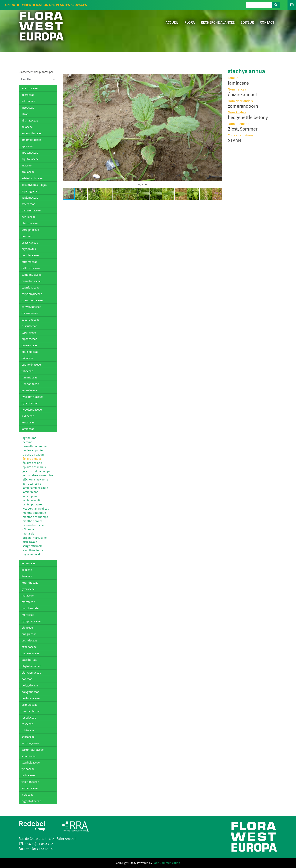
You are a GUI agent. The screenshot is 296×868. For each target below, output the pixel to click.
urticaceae (28, 775)
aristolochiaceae (32, 178)
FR (292, 5)
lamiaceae (28, 429)
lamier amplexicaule (35, 488)
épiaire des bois (32, 463)
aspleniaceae (30, 198)
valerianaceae (30, 782)
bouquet (27, 236)
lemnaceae (28, 563)
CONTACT (267, 22)
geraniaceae (29, 390)
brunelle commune (35, 446)
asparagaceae (30, 191)
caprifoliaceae (30, 288)
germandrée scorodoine (38, 475)
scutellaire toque (33, 550)
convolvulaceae (31, 307)
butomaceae (29, 262)
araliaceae (28, 172)
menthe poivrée (32, 521)
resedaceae (29, 718)
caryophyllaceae (32, 294)
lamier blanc (30, 492)
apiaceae (27, 146)
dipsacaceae (29, 339)
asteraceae (28, 204)
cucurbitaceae (30, 320)
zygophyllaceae (31, 801)
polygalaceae (30, 685)
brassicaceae (30, 243)
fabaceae (27, 371)
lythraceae (28, 589)
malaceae (28, 596)
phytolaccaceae (31, 666)
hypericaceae (30, 403)
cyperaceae (29, 333)
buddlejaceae (30, 255)
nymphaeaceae (31, 621)
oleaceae (27, 628)
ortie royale (30, 542)
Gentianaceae (30, 384)
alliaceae (27, 127)
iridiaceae (28, 416)
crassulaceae (30, 313)
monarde (28, 534)
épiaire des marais (34, 467)
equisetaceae (30, 352)
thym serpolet (31, 554)
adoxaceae (28, 101)
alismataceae (30, 121)
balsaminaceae (31, 210)
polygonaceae (30, 692)
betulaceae (29, 217)
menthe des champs (35, 517)
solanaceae (29, 756)
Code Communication (166, 863)
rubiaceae (28, 730)
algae (25, 114)
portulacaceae (31, 698)
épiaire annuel (32, 459)
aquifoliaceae (30, 159)
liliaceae (27, 570)
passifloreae (29, 660)
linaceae (27, 576)
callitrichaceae (31, 268)
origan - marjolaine (35, 538)
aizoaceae (28, 108)
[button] (66, 127)
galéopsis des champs (36, 471)
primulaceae (29, 705)
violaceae (27, 795)
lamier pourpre (32, 504)
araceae (27, 166)
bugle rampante (33, 450)
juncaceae (28, 422)
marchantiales (31, 608)
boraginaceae (30, 230)
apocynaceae (30, 153)
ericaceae (28, 358)
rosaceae (27, 724)
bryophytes (29, 249)
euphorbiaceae (31, 365)
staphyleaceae (31, 763)
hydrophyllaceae (32, 397)
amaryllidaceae (31, 140)
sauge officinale (32, 546)
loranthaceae (30, 583)
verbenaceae (30, 788)
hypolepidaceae (32, 410)
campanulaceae (32, 275)
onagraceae (29, 634)
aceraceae (28, 95)
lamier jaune (30, 496)
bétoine (27, 442)
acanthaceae (30, 88)
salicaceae (28, 737)
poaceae (27, 679)
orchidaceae (29, 641)
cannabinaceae (31, 281)
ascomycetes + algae (34, 185)
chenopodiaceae (32, 300)
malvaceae (28, 602)
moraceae (28, 615)
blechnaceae (30, 223)
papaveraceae (30, 653)
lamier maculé (31, 500)
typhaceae (28, 769)
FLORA (190, 22)
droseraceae (29, 345)
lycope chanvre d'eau (36, 509)
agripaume (29, 438)
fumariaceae (29, 378)
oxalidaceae (29, 647)
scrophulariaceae (33, 750)
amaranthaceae (31, 133)
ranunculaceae (31, 711)
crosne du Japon (33, 455)
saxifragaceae (30, 743)
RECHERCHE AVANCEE (218, 22)
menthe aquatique (34, 513)
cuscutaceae (29, 326)
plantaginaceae (31, 673)
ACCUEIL (172, 22)
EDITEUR (247, 22)
